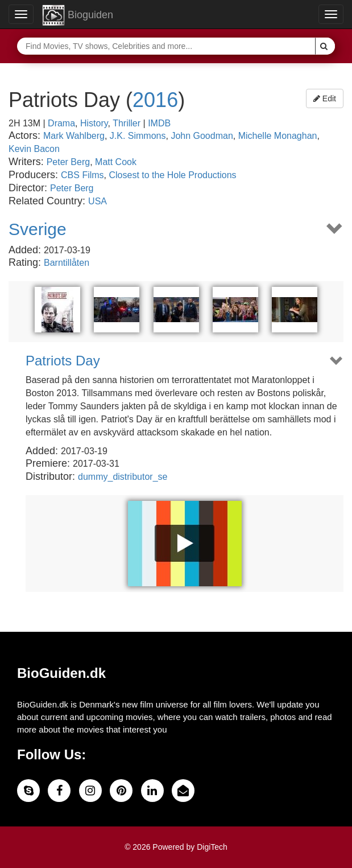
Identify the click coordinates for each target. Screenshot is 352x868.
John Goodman (202, 136)
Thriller (127, 123)
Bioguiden (78, 15)
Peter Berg (68, 162)
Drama (61, 123)
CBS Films (82, 175)
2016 (155, 100)
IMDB (159, 123)
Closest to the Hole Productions (173, 175)
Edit (325, 98)
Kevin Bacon (34, 149)
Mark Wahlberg (74, 136)
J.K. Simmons (138, 136)
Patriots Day (63, 361)
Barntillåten (67, 263)
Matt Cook (116, 162)
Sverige (38, 229)
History (94, 123)
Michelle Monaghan (278, 136)
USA (98, 201)
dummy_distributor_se (123, 477)
